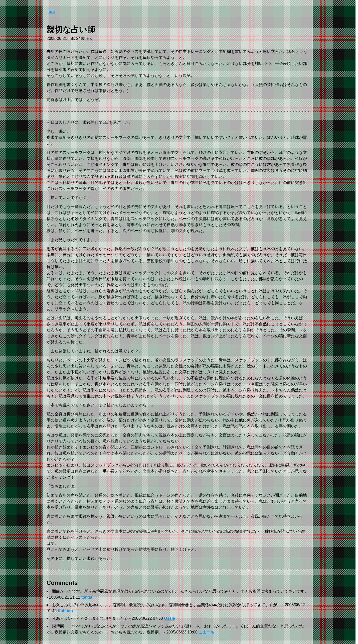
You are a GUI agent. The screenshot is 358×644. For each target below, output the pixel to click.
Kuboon (65, 611)
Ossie (169, 618)
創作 (89, 39)
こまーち (207, 632)
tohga (87, 597)
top (52, 12)
